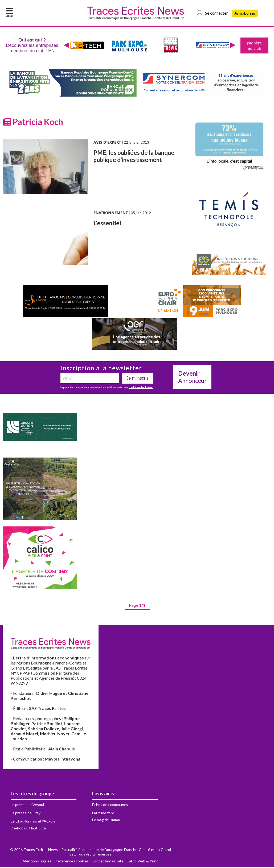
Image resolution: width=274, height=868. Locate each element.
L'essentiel (107, 224)
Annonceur (192, 378)
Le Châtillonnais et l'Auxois (33, 822)
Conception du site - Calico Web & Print (125, 862)
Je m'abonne (245, 13)
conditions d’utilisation (141, 388)
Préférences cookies (71, 862)
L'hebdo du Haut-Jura (28, 829)
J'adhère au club (254, 46)
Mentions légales (37, 862)
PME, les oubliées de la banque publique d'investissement (134, 157)
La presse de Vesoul (27, 806)
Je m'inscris (138, 379)
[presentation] (66, 46)
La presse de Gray (26, 814)
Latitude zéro (103, 814)
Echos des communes (110, 806)
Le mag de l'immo (106, 821)
